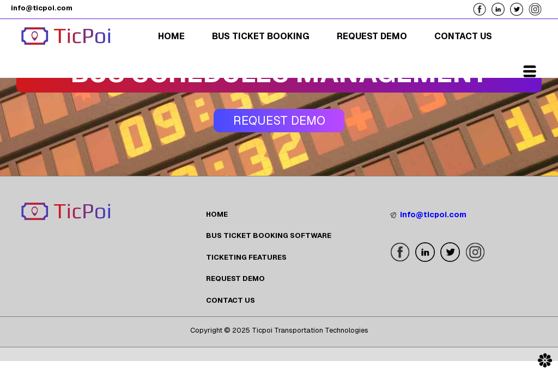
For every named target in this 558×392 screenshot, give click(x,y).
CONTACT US (231, 300)
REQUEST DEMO (235, 278)
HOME (217, 214)
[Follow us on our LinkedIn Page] (501, 8)
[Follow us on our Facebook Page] (482, 8)
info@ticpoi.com (428, 215)
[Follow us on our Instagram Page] (538, 8)
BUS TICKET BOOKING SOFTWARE (269, 235)
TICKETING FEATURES (246, 257)
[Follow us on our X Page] (519, 8)
